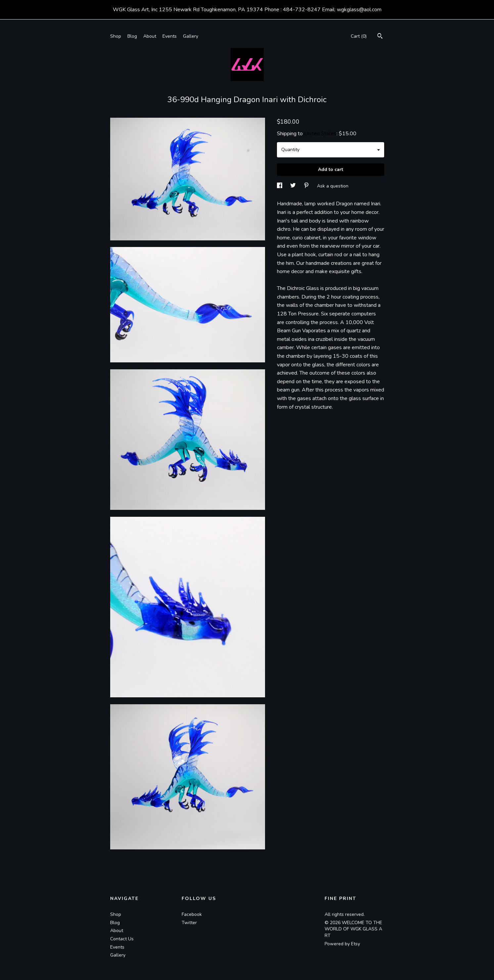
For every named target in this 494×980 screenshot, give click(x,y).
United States (320, 134)
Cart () (359, 36)
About (150, 36)
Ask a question (333, 186)
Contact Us (122, 939)
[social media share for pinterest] (307, 186)
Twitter (189, 923)
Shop (116, 36)
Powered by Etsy (342, 944)
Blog (132, 36)
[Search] (380, 37)
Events (170, 36)
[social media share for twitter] (294, 186)
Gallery (191, 36)
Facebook (192, 914)
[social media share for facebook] (280, 186)
